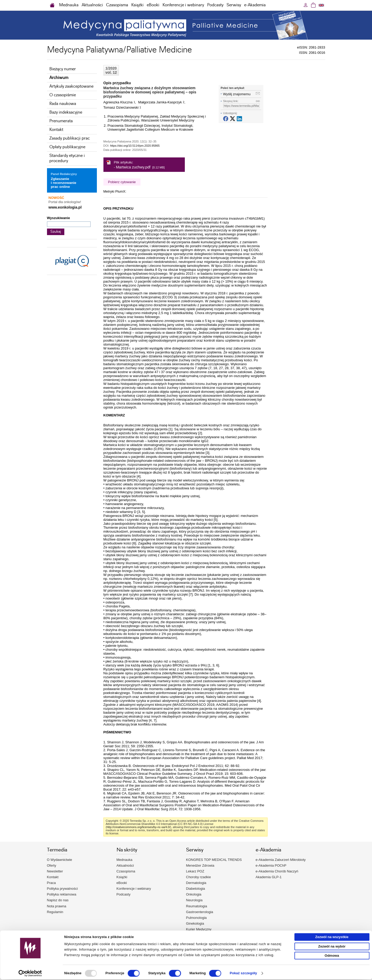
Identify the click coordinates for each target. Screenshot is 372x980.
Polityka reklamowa (62, 894)
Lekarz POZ (195, 871)
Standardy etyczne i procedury (67, 158)
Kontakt (56, 130)
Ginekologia (195, 923)
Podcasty (215, 5)
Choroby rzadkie (199, 877)
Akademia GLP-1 (269, 877)
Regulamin (55, 912)
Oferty (52, 865)
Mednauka (69, 5)
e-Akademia (255, 5)
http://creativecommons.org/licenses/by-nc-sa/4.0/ (138, 827)
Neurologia (194, 900)
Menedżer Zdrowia (200, 865)
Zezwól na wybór (332, 947)
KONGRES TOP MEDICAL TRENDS (214, 860)
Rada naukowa (63, 104)
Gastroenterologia (200, 912)
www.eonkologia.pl (65, 207)
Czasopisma (117, 5)
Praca (51, 883)
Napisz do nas (58, 900)
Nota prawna (57, 906)
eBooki (153, 5)
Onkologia (194, 894)
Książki (137, 5)
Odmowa (332, 956)
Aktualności (92, 5)
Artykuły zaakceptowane (71, 86)
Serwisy (234, 5)
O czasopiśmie (63, 95)
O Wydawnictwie (60, 860)
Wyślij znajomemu (237, 94)
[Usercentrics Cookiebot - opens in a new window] (30, 974)
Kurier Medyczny (199, 929)
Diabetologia (196, 889)
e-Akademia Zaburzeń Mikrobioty (281, 860)
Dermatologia (196, 883)
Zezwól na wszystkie (332, 938)
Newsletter (55, 871)
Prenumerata (61, 121)
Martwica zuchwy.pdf (133, 167)
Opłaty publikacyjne (67, 147)
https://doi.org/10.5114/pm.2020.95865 (135, 146)
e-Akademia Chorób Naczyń (277, 871)
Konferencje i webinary (183, 5)
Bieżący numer (63, 69)
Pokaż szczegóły (243, 974)
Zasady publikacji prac (70, 138)
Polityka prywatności (62, 889)
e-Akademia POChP (271, 865)
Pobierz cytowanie (122, 182)
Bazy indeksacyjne (66, 112)
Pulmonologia (197, 918)
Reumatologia (197, 906)
